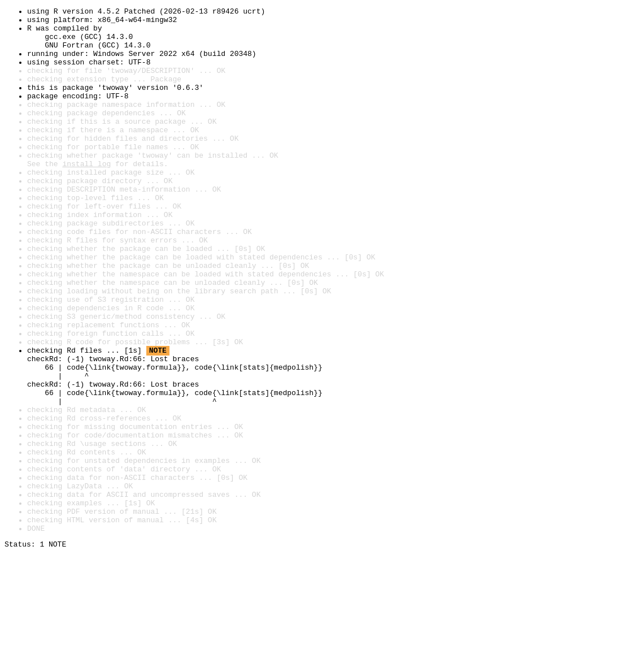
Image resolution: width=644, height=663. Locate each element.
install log (86, 196)
